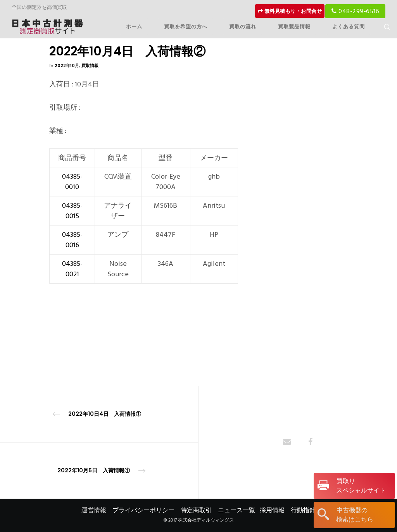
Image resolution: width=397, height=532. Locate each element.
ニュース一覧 (236, 510)
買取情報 (90, 65)
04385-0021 (72, 269)
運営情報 (94, 510)
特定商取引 (196, 510)
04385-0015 (72, 211)
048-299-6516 (355, 11)
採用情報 (272, 510)
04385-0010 (72, 182)
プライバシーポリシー (143, 510)
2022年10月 (67, 65)
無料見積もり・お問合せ (290, 11)
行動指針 (303, 510)
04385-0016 (72, 240)
